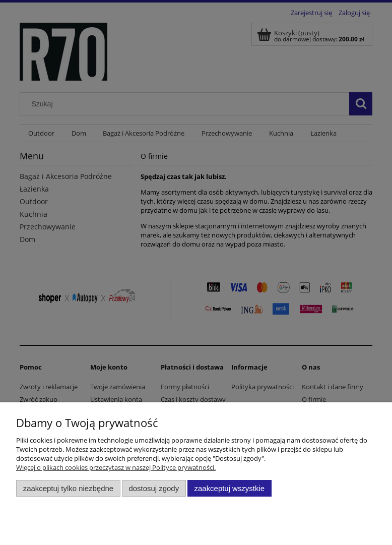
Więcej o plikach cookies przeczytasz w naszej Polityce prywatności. (116, 467)
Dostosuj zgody (154, 488)
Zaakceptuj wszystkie (230, 488)
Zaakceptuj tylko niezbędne (68, 488)
